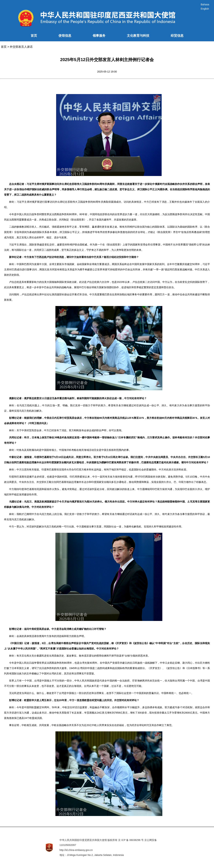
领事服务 (99, 36)
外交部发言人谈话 (21, 47)
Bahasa (205, 4)
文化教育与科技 (138, 36)
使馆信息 (65, 36)
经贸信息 (177, 36)
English (205, 9)
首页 (34, 36)
